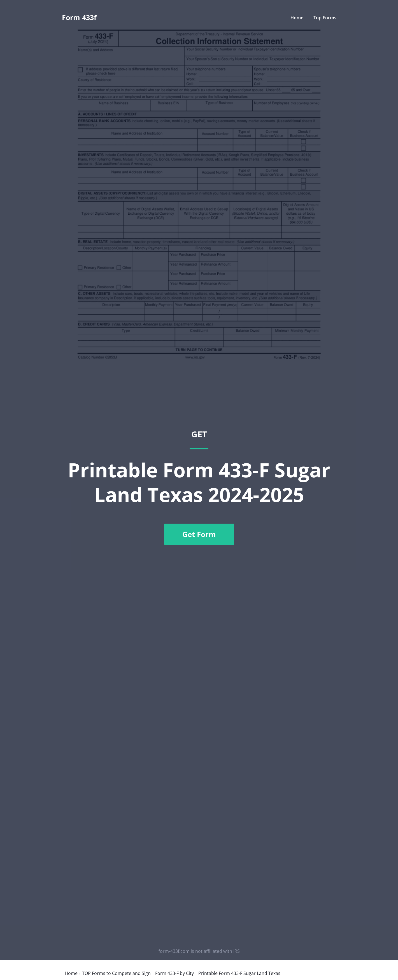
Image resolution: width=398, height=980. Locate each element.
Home (297, 18)
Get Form (199, 534)
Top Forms (325, 18)
